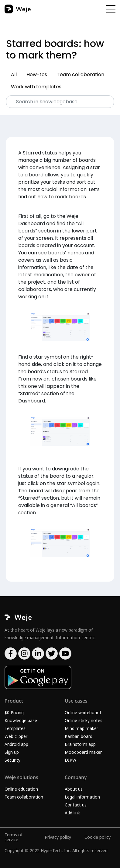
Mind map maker (81, 728)
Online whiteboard (83, 712)
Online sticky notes (84, 720)
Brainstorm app (80, 744)
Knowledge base (21, 720)
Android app (16, 744)
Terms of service (14, 837)
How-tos (37, 74)
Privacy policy (58, 837)
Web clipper (16, 736)
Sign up (12, 752)
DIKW (70, 760)
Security (12, 760)
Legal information (82, 797)
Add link (72, 813)
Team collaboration (81, 74)
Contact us (76, 805)
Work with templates (36, 87)
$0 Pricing (14, 712)
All (14, 74)
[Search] (60, 102)
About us (74, 789)
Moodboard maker (83, 752)
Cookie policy (98, 837)
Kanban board (79, 736)
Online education (21, 789)
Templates (15, 728)
